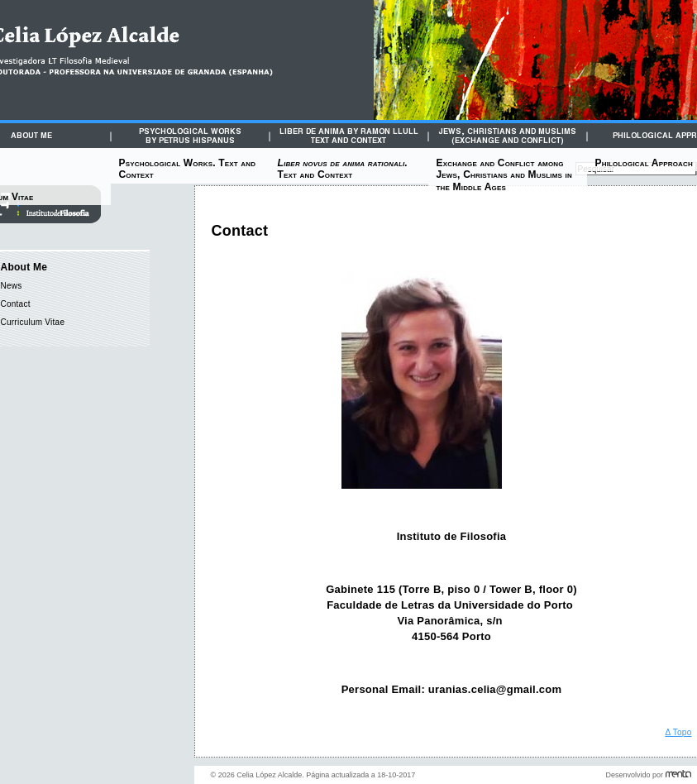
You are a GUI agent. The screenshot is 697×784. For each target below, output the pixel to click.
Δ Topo (678, 732)
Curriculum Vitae (33, 322)
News (12, 286)
